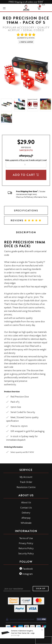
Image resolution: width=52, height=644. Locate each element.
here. (45, 197)
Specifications (26, 211)
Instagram (26, 574)
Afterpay (26, 518)
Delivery (26, 513)
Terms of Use (26, 538)
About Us (26, 502)
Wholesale (26, 523)
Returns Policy (26, 548)
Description (26, 232)
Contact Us (26, 507)
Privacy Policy (26, 543)
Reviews (26, 221)
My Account (26, 477)
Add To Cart (26, 175)
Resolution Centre (26, 487)
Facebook (26, 569)
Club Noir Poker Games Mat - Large (23, 633)
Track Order (26, 482)
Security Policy (26, 553)
